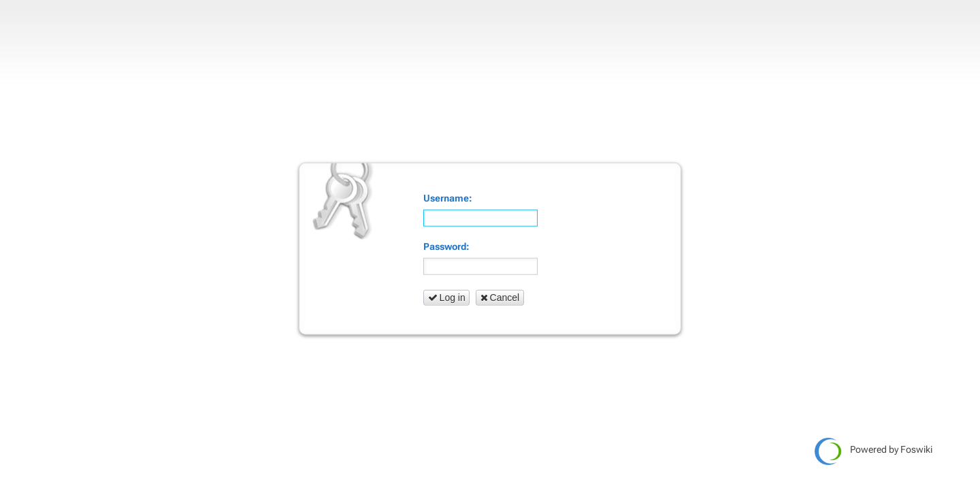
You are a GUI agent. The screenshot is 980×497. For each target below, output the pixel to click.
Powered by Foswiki (873, 451)
